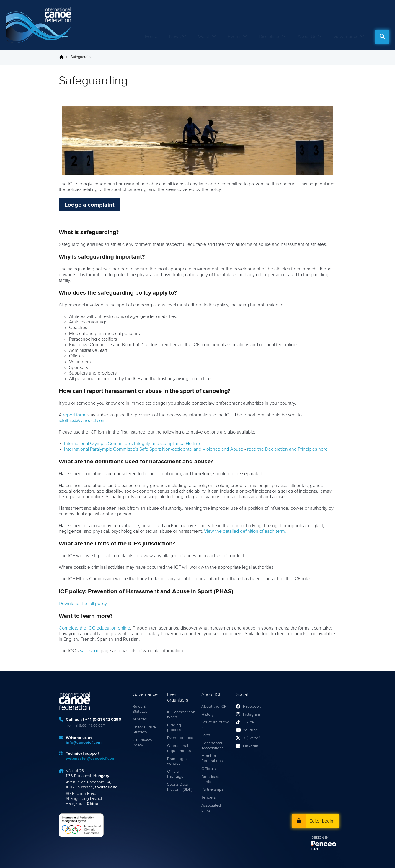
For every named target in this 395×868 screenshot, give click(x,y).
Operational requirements (179, 748)
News (175, 37)
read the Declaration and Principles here (287, 449)
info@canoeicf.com (84, 743)
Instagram (252, 715)
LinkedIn (251, 746)
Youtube (250, 730)
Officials (208, 769)
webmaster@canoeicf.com (91, 759)
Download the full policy (83, 604)
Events (235, 37)
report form (74, 415)
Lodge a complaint (90, 205)
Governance (346, 37)
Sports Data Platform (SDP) (180, 787)
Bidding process (174, 728)
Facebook (252, 707)
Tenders (208, 797)
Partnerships (212, 789)
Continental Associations (212, 746)
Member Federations (212, 758)
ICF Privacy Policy (142, 743)
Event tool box (180, 738)
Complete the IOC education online (94, 628)
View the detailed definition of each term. (245, 531)
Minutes (140, 719)
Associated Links (211, 808)
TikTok (249, 722)
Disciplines (270, 37)
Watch (204, 37)
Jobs (206, 735)
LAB (315, 849)
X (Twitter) (252, 738)
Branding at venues (177, 761)
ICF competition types (181, 715)
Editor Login (321, 821)
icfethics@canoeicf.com (82, 421)
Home (151, 37)
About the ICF (214, 707)
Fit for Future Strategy (144, 730)
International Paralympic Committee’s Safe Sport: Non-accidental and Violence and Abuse (154, 449)
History (208, 715)
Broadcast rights (210, 779)
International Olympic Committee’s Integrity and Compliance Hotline (132, 444)
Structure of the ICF (215, 725)
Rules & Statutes (140, 709)
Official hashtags (175, 774)
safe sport (90, 651)
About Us (307, 37)
